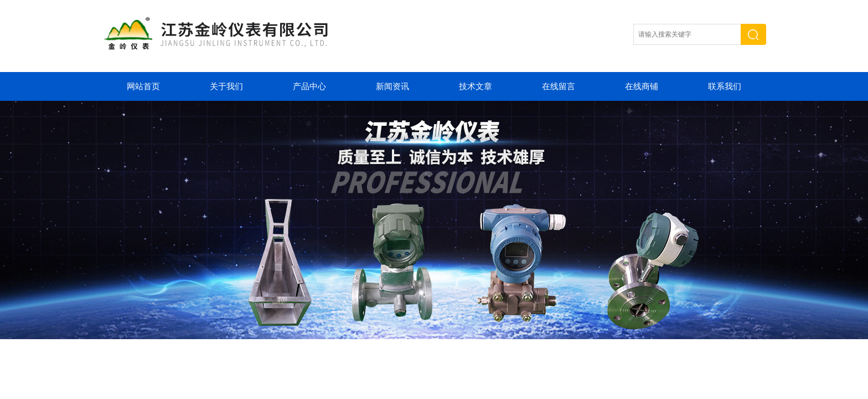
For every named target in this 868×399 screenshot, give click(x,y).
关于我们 (226, 86)
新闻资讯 (392, 86)
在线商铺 (642, 86)
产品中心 (309, 86)
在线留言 (559, 86)
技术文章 (476, 86)
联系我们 (725, 86)
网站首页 (143, 86)
